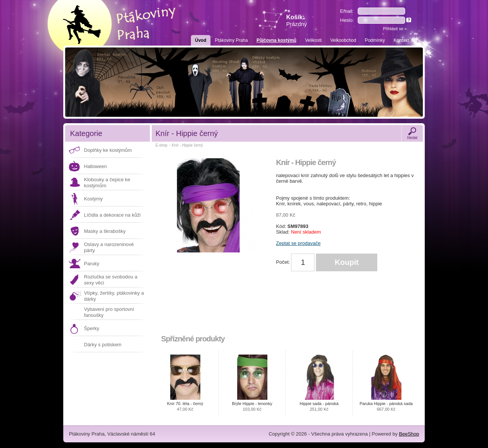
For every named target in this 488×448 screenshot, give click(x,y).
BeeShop (409, 434)
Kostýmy (93, 199)
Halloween (95, 166)
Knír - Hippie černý (187, 145)
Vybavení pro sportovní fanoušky (109, 312)
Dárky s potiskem (103, 345)
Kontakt (401, 40)
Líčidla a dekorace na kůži (112, 215)
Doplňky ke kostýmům (108, 150)
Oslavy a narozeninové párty (109, 247)
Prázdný (297, 24)
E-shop (162, 145)
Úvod (201, 40)
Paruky (91, 264)
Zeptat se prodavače (298, 243)
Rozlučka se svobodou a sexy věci (111, 280)
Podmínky (375, 40)
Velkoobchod (343, 40)
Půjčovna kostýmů (276, 40)
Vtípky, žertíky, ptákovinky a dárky (114, 296)
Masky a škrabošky (105, 231)
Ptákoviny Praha (231, 40)
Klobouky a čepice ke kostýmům (107, 183)
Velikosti (313, 40)
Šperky (91, 328)
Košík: (297, 21)
